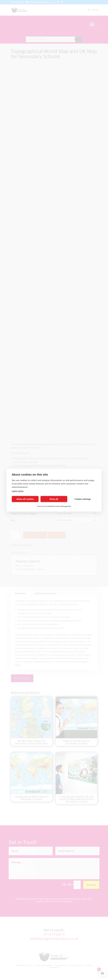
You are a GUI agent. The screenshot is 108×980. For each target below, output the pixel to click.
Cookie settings (83, 499)
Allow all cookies (25, 499)
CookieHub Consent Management (58, 506)
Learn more (18, 491)
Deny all (54, 499)
